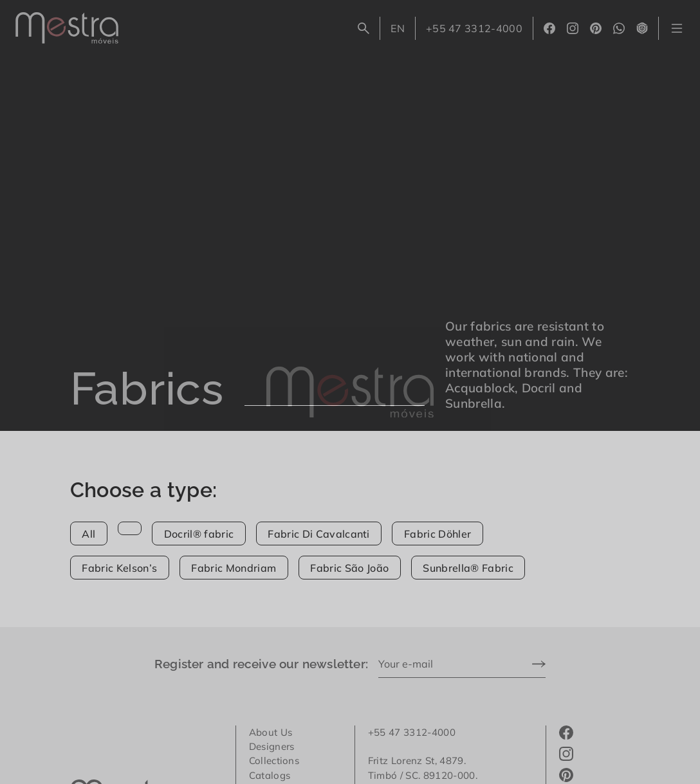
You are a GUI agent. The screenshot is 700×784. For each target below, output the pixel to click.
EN (402, 31)
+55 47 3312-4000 (474, 28)
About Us (271, 732)
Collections (274, 761)
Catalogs (270, 775)
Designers (272, 746)
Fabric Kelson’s (119, 568)
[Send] (539, 665)
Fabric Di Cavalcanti (318, 534)
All (88, 534)
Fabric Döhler (438, 534)
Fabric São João (349, 568)
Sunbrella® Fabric (468, 568)
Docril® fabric (199, 534)
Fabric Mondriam (234, 568)
